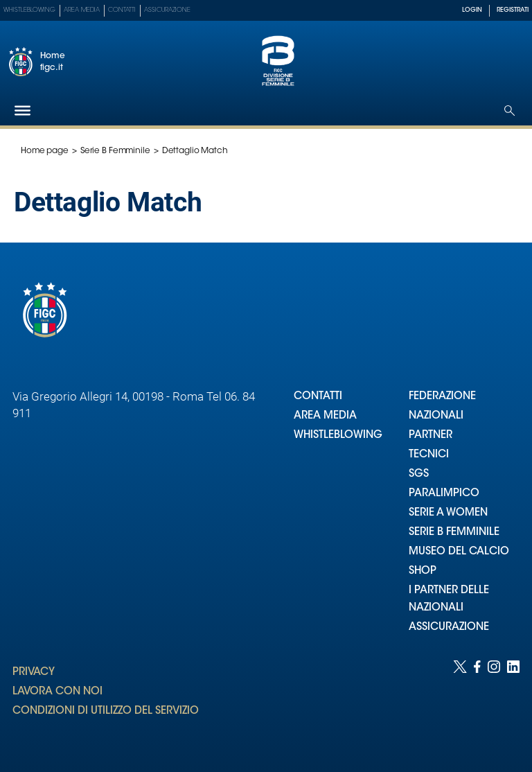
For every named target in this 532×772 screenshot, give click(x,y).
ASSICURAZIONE (449, 628)
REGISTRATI (513, 10)
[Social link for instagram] (494, 702)
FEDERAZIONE (442, 397)
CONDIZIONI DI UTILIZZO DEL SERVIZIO (106, 711)
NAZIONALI (436, 416)
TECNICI (429, 455)
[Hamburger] (23, 111)
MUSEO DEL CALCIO (459, 552)
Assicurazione (167, 10)
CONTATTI (318, 397)
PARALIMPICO (444, 494)
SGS (419, 474)
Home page (45, 151)
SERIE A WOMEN (448, 513)
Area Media (82, 10)
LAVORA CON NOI (57, 692)
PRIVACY (34, 673)
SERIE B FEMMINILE (454, 533)
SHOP (423, 571)
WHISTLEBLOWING (338, 436)
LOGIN (472, 10)
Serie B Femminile (115, 151)
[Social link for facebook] (477, 702)
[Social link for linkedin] (513, 702)
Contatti (122, 10)
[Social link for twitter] (460, 702)
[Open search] (509, 111)
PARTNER (431, 436)
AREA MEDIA (325, 416)
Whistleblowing (29, 10)
